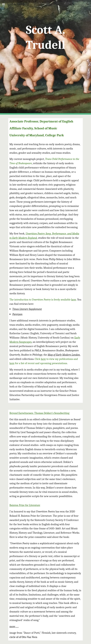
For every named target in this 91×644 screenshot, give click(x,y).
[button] (4, 4)
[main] (45, 57)
